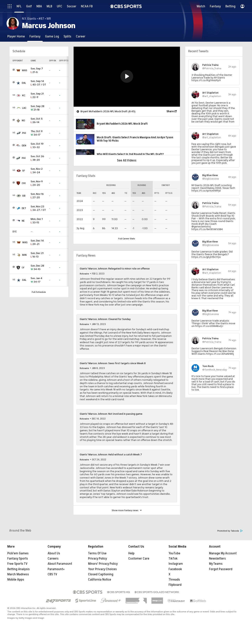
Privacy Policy (97, 559)
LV (23, 267)
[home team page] (18, 70)
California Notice (100, 580)
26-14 (38, 121)
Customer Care (139, 559)
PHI (24, 133)
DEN (24, 146)
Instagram (176, 564)
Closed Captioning (101, 574)
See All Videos (127, 160)
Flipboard (175, 585)
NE (23, 221)
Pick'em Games (18, 553)
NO (23, 120)
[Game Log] (52, 36)
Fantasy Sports (18, 559)
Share (170, 111)
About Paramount (60, 564)
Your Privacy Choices (102, 569)
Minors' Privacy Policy (103, 564)
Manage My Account (223, 553)
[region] (127, 77)
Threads (174, 580)
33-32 (38, 146)
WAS (24, 70)
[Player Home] (16, 36)
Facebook (175, 569)
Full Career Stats (127, 239)
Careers (53, 559)
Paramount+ (56, 569)
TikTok (173, 559)
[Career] (81, 36)
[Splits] (67, 36)
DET (24, 208)
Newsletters (217, 559)
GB (24, 196)
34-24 (38, 171)
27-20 (38, 196)
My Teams (216, 564)
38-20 (38, 158)
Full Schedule (39, 292)
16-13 (38, 255)
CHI (24, 183)
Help (131, 553)
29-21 (38, 243)
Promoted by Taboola (230, 531)
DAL (24, 83)
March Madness (18, 574)
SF (24, 171)
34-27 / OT (38, 208)
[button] (127, 76)
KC (24, 95)
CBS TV (52, 574)
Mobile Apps (16, 580)
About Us (54, 553)
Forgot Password (221, 569)
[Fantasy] (35, 36)
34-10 (38, 268)
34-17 (38, 133)
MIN (24, 255)
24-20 (38, 183)
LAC (24, 108)
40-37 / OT (38, 83)
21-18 (38, 108)
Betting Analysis (18, 569)
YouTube (174, 553)
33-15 (38, 221)
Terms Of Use (97, 553)
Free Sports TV (17, 564)
